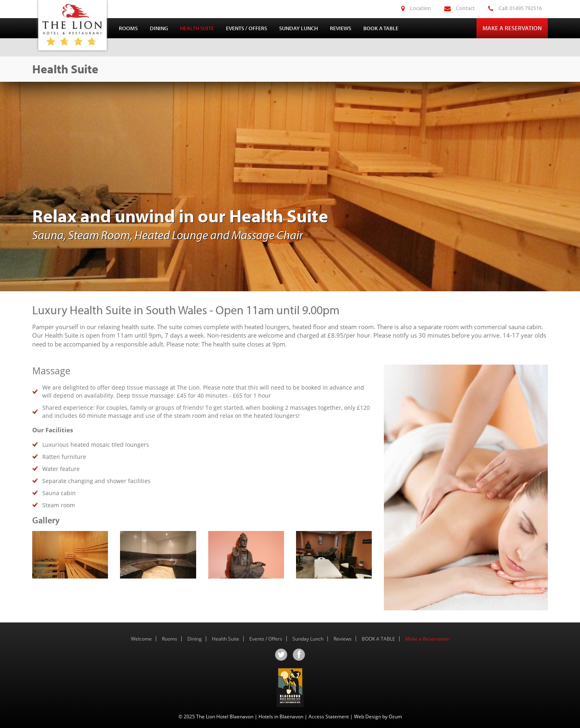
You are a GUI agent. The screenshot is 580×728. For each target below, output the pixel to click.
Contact (454, 8)
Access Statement (329, 717)
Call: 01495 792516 (509, 8)
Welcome (141, 639)
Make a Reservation (512, 28)
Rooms (128, 28)
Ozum (395, 717)
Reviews (341, 28)
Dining (159, 28)
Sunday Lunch (298, 28)
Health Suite (197, 28)
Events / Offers (246, 28)
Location (410, 8)
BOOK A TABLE (381, 28)
